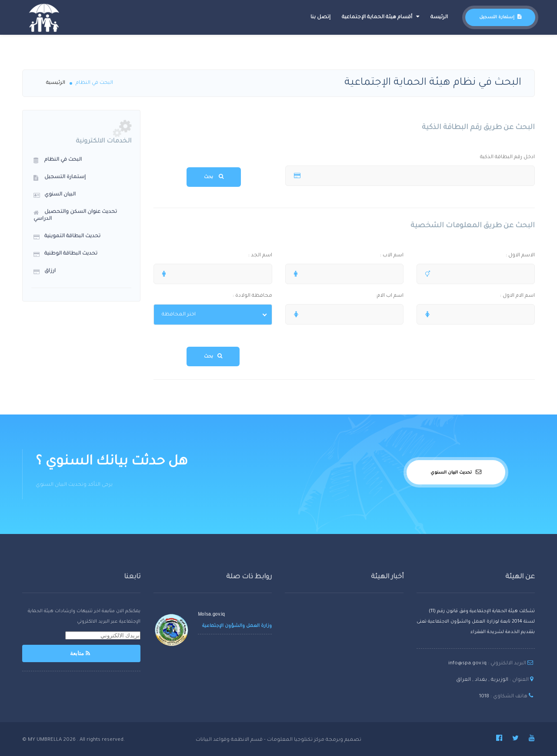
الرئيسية (56, 83)
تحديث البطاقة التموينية (67, 237)
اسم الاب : (349, 256)
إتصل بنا (320, 18)
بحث (214, 177)
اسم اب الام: (349, 297)
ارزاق (45, 272)
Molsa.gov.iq (211, 615)
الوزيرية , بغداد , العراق (482, 680)
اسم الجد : (217, 256)
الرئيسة (439, 18)
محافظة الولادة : (217, 297)
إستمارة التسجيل (500, 18)
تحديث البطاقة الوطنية (65, 254)
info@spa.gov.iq (467, 664)
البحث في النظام (58, 160)
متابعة (81, 653)
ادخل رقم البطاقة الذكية (414, 158)
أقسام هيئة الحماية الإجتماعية (380, 17)
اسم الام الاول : (480, 297)
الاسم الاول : (480, 256)
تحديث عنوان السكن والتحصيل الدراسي (75, 216)
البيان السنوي (55, 195)
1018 (484, 697)
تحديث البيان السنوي (456, 472)
